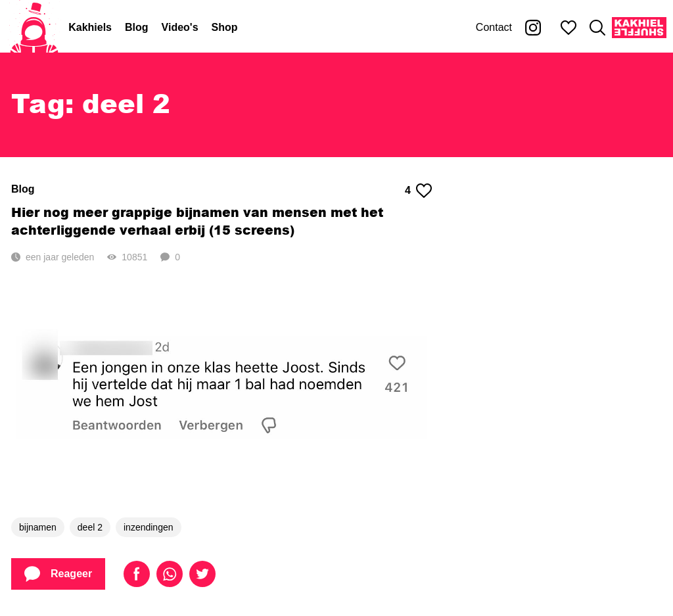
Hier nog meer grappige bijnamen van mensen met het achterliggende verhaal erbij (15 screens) (197, 221)
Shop (225, 27)
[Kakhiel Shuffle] (639, 28)
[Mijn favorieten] (569, 28)
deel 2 (90, 527)
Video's (180, 27)
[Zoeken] (597, 28)
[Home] (34, 28)
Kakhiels (90, 27)
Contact (494, 27)
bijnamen (38, 527)
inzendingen (149, 527)
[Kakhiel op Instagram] (533, 28)
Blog (137, 27)
